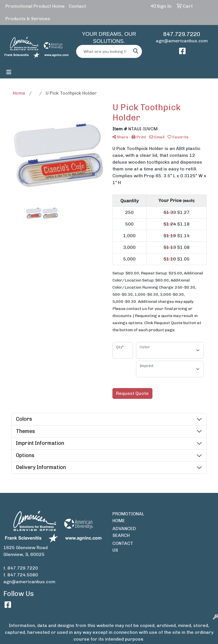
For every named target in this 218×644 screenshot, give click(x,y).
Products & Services (28, 19)
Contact (77, 6)
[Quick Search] (103, 51)
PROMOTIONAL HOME (123, 517)
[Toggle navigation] (9, 72)
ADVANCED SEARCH (123, 532)
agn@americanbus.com (182, 41)
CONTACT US (123, 547)
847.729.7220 (182, 34)
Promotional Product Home (35, 6)
